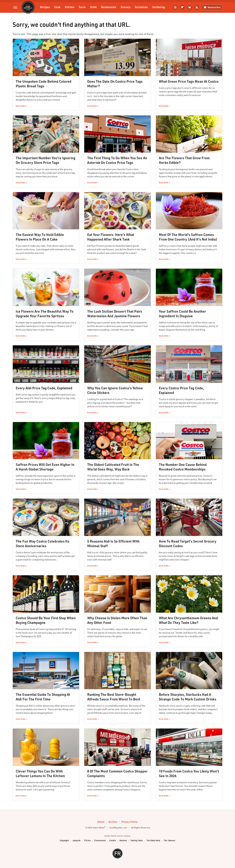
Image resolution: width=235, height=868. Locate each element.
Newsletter (212, 7)
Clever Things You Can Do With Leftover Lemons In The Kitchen (40, 773)
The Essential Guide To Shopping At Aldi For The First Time (43, 697)
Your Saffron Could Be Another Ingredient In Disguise (182, 314)
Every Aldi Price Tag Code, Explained (44, 388)
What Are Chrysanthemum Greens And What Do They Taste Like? (188, 620)
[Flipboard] (182, 7)
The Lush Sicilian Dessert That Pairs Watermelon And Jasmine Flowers (115, 314)
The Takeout (169, 841)
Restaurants (109, 7)
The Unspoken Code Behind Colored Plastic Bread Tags (44, 84)
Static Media (99, 828)
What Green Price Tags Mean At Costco (189, 81)
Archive (113, 822)
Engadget (64, 841)
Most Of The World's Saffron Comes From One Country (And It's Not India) (188, 237)
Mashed (123, 841)
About (101, 822)
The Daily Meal (153, 841)
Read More (21, 106)
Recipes (45, 7)
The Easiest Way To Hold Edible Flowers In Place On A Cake (40, 237)
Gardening (159, 7)
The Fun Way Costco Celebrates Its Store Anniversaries (43, 544)
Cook (57, 7)
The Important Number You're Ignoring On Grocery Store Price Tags (46, 160)
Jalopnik (76, 841)
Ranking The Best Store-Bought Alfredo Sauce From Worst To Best (114, 697)
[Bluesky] (190, 7)
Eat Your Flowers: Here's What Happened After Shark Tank (111, 237)
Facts (82, 7)
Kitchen (70, 7)
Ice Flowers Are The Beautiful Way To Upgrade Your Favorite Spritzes (45, 314)
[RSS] (197, 7)
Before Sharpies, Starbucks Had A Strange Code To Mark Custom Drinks (188, 697)
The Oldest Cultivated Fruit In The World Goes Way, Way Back (113, 467)
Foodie (113, 841)
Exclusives (141, 7)
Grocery (126, 7)
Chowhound (100, 841)
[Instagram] (175, 7)
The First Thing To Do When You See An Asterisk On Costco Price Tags (117, 160)
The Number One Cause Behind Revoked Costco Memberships (183, 467)
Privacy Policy (129, 822)
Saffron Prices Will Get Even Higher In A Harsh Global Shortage (45, 467)
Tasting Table (137, 841)
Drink (93, 7)
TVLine (87, 841)
